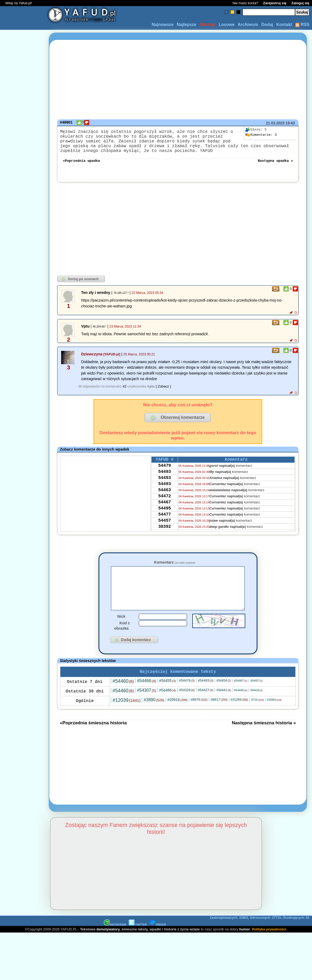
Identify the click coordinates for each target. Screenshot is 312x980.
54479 (164, 474)
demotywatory (108, 945)
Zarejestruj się (275, 3)
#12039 (126, 716)
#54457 (256, 696)
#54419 (256, 706)
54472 (164, 509)
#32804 (274, 715)
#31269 (239, 715)
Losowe (227, 25)
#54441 (224, 705)
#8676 (199, 715)
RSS (302, 25)
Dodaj (267, 25)
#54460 (123, 696)
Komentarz (174, 569)
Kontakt (284, 25)
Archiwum (248, 25)
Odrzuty (207, 25)
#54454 (224, 696)
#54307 (146, 706)
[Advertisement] (23, 490)
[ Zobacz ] (163, 393)
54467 (164, 517)
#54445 (241, 705)
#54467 (241, 696)
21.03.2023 (275, 123)
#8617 (219, 715)
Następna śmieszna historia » (264, 738)
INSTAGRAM (115, 940)
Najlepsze (186, 25)
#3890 (154, 715)
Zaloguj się (300, 3)
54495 (164, 524)
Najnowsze (163, 25)
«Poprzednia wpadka (81, 167)
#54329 (187, 705)
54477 (164, 531)
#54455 (168, 696)
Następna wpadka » (275, 167)
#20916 (177, 715)
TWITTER (138, 940)
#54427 (206, 705)
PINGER (158, 940)
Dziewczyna (92, 360)
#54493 (206, 696)
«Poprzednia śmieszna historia (93, 738)
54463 (164, 502)
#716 (257, 715)
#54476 (187, 696)
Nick (121, 631)
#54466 (146, 696)
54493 (164, 481)
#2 (124, 393)
